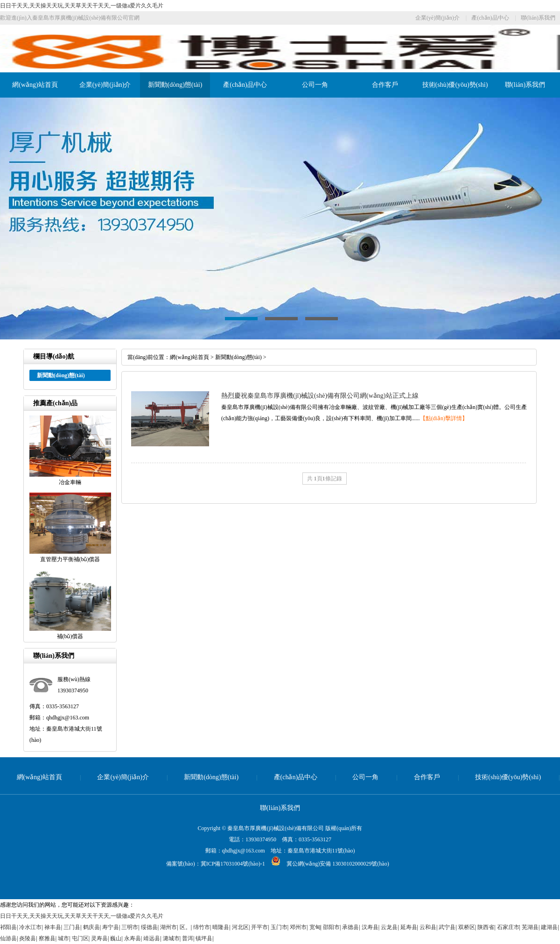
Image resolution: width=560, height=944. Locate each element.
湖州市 (168, 927)
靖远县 (152, 938)
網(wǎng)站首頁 (35, 85)
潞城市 (171, 938)
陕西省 (486, 927)
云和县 (428, 927)
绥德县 (149, 927)
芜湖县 (530, 927)
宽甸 (315, 927)
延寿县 (409, 927)
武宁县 (447, 927)
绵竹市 (202, 927)
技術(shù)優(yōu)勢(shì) (455, 85)
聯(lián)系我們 (538, 18)
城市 (63, 938)
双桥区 (467, 927)
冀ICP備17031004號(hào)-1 (233, 864)
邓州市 (298, 927)
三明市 (130, 927)
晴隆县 (221, 927)
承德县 (350, 927)
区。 (185, 927)
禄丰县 (53, 927)
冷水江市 (30, 927)
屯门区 (80, 938)
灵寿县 (99, 938)
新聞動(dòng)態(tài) (175, 85)
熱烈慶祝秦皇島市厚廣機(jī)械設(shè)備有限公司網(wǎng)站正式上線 (320, 396)
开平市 (259, 927)
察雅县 (47, 938)
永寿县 (133, 938)
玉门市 (279, 927)
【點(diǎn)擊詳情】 (444, 418)
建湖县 (549, 927)
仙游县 (8, 938)
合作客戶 (385, 85)
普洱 (188, 938)
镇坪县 (204, 938)
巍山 (116, 938)
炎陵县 (28, 938)
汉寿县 (370, 927)
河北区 (240, 927)
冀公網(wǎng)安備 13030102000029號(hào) (327, 864)
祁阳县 (8, 927)
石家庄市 (508, 927)
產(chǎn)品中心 (490, 18)
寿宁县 (111, 927)
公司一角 (315, 85)
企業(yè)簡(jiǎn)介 (437, 18)
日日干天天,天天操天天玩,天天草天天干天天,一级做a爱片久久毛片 (82, 6)
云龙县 (389, 927)
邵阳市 (331, 927)
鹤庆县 (91, 927)
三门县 (72, 927)
